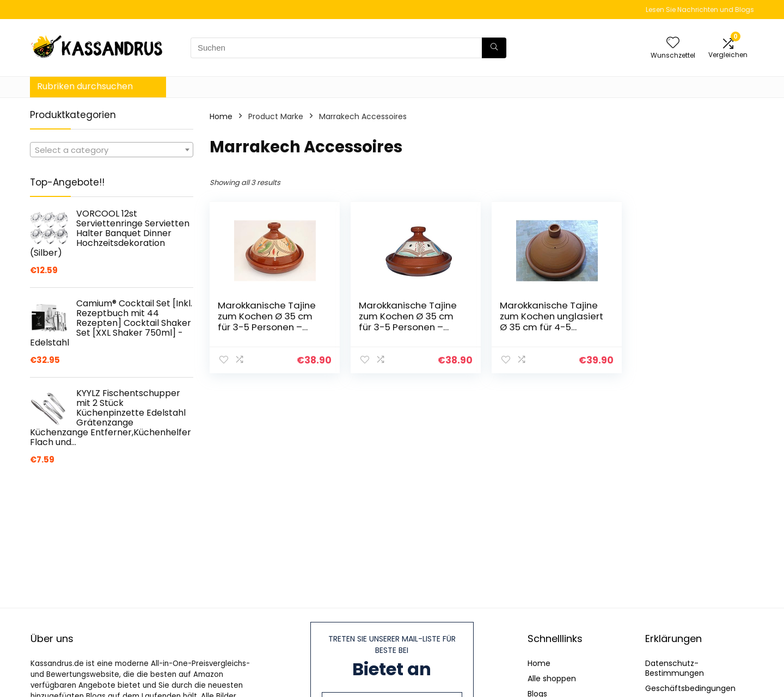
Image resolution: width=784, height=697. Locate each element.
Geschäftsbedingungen (690, 688)
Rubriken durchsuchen (85, 86)
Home (221, 116)
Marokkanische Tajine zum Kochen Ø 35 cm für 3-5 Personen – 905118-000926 (267, 322)
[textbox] (112, 150)
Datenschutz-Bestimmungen (675, 668)
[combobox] (112, 150)
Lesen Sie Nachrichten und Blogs (700, 10)
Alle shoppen (552, 679)
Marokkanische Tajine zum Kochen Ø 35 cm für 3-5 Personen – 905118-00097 (406, 322)
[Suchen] (494, 48)
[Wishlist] (673, 43)
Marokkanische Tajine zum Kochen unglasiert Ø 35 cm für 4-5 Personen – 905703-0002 (546, 327)
